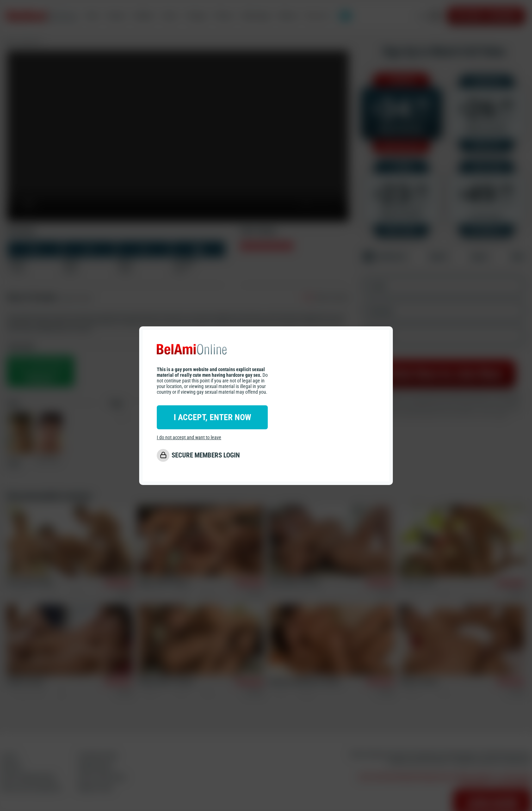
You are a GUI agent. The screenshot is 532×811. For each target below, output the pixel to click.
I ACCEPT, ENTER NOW (212, 417)
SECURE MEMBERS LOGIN (206, 455)
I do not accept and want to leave (189, 437)
